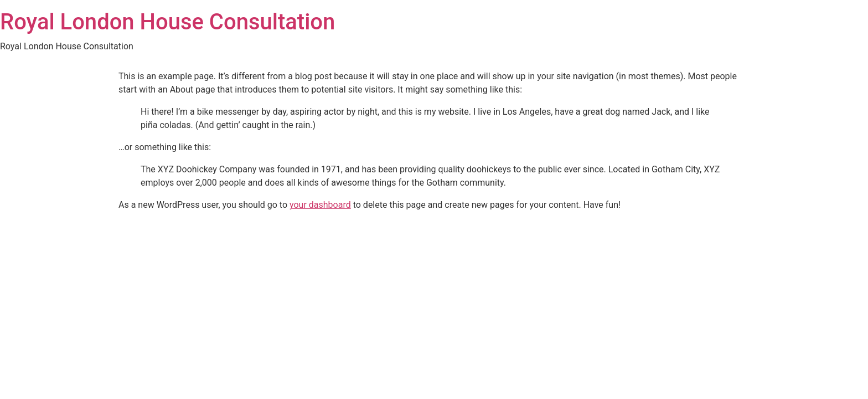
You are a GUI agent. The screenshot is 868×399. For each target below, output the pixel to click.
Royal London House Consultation (167, 22)
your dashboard (320, 205)
